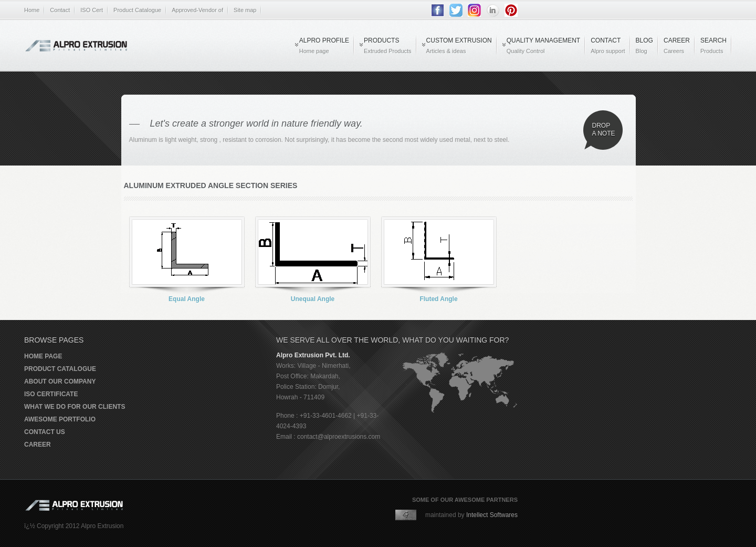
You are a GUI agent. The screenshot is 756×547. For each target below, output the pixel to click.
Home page (43, 356)
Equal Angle (187, 299)
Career (38, 445)
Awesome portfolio (60, 419)
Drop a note (604, 130)
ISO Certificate (51, 394)
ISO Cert (92, 10)
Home (32, 10)
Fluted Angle (438, 299)
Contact (60, 10)
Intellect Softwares (492, 515)
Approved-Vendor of (197, 10)
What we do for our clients (75, 407)
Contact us (45, 432)
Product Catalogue (137, 10)
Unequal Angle (313, 299)
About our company (60, 381)
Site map (245, 10)
